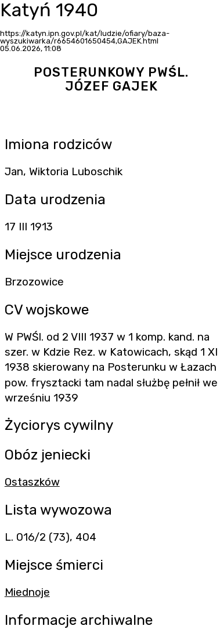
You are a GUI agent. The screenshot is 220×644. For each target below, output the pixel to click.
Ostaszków (32, 482)
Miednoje (27, 592)
